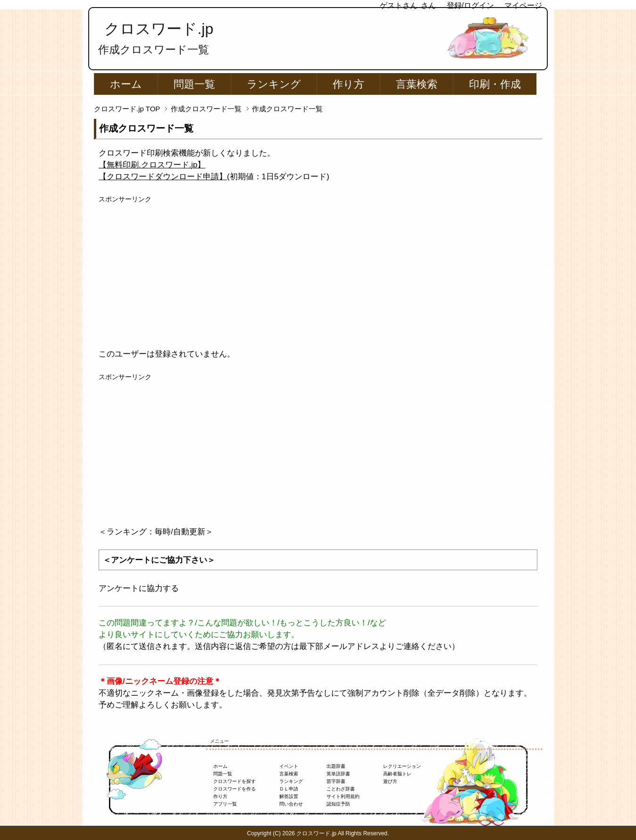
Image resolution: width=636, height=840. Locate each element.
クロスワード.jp (159, 29)
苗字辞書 (336, 781)
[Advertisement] (318, 270)
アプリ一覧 (225, 804)
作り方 (348, 84)
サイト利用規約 (343, 796)
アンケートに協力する (139, 588)
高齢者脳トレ (397, 774)
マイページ (523, 5)
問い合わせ (291, 804)
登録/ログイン (470, 5)
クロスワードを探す (234, 781)
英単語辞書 (338, 774)
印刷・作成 (495, 84)
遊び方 (390, 781)
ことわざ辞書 (341, 789)
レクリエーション (402, 766)
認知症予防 (338, 804)
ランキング (274, 84)
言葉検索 (417, 84)
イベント (289, 766)
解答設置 (289, 796)
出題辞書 (336, 766)
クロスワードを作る (234, 789)
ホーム (126, 84)
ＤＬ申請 (289, 789)
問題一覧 (194, 84)
